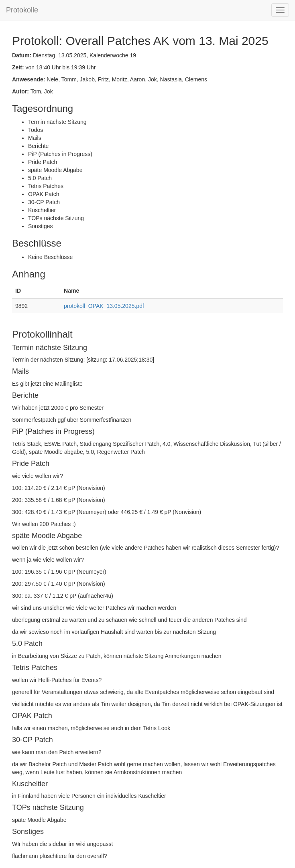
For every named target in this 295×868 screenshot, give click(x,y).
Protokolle (22, 10)
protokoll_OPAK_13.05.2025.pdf (104, 306)
